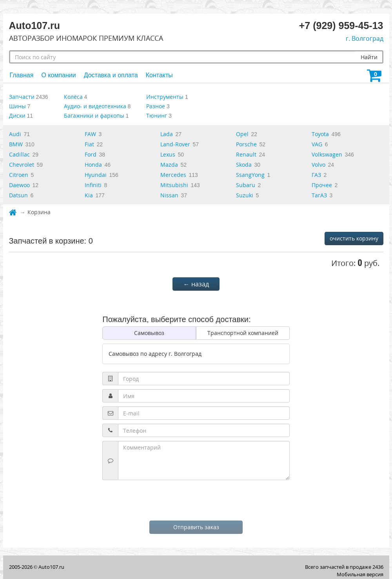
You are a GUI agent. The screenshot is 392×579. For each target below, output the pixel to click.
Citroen (19, 175)
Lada (167, 134)
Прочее (322, 185)
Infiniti (93, 185)
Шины (17, 106)
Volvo (318, 165)
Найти (369, 57)
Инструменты (165, 97)
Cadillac (19, 154)
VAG (317, 144)
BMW (16, 144)
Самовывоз (149, 333)
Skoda (244, 165)
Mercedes (173, 175)
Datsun (18, 195)
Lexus (168, 154)
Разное (156, 106)
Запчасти (22, 97)
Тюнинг (157, 116)
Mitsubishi (174, 185)
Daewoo (19, 185)
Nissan (169, 195)
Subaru (246, 185)
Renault (246, 154)
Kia (89, 195)
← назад (196, 284)
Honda (93, 165)
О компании (58, 75)
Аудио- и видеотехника (95, 106)
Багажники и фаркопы (94, 116)
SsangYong (250, 175)
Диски (17, 116)
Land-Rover (175, 144)
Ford (91, 154)
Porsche (246, 144)
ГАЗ (316, 175)
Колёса (73, 97)
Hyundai (96, 175)
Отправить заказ (196, 527)
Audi (15, 134)
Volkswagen (327, 154)
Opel (242, 134)
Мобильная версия (360, 574)
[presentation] (196, 499)
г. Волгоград (365, 38)
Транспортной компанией (243, 333)
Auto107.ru (51, 567)
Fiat (89, 144)
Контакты (159, 75)
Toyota (320, 134)
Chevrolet (22, 165)
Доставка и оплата (111, 75)
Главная (22, 75)
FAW (90, 134)
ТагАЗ (319, 195)
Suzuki (245, 195)
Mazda (169, 165)
